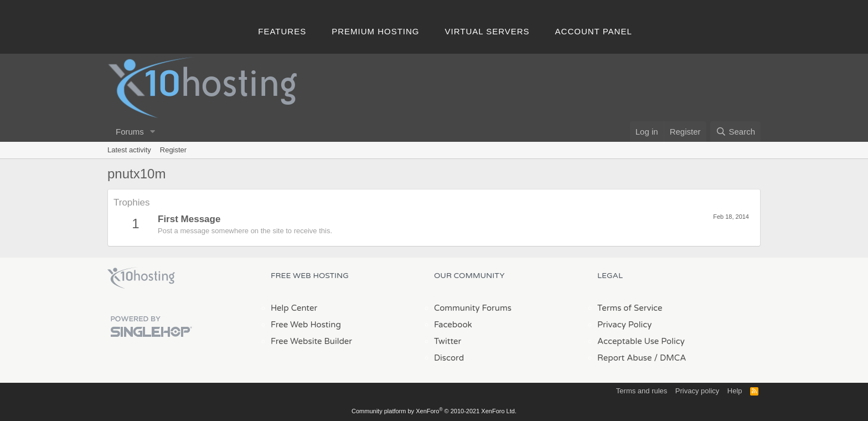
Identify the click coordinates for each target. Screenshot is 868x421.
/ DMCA (670, 358)
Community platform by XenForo (434, 411)
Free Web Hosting (306, 325)
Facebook (453, 325)
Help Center (294, 308)
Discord (449, 358)
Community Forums (473, 308)
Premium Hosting (375, 31)
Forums (130, 132)
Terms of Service (630, 308)
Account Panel (594, 31)
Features (282, 31)
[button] (153, 132)
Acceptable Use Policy (641, 341)
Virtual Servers (487, 31)
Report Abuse (625, 358)
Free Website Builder (311, 341)
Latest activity (129, 150)
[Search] (735, 132)
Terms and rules (642, 391)
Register (173, 150)
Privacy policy (697, 391)
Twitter (448, 341)
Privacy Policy (624, 325)
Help (735, 391)
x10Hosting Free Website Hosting (141, 278)
